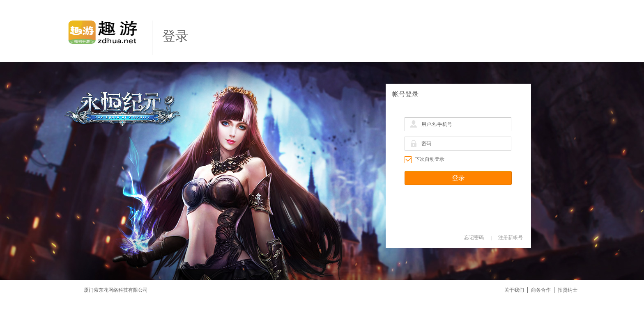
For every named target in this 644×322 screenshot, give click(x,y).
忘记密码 (474, 238)
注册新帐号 (511, 238)
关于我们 (514, 290)
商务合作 (541, 290)
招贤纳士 (568, 290)
